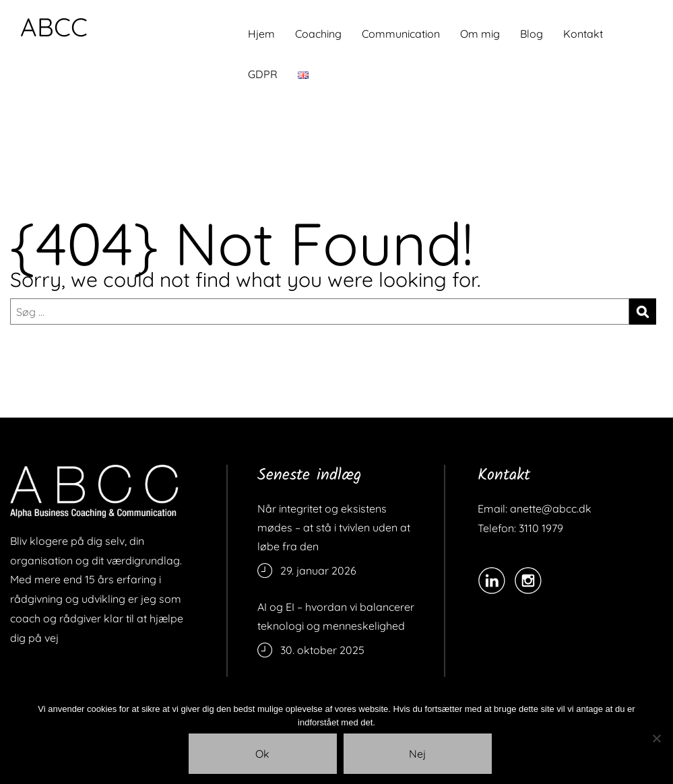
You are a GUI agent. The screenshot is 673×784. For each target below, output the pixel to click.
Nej (417, 754)
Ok (262, 754)
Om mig (480, 34)
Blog (532, 34)
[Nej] (656, 738)
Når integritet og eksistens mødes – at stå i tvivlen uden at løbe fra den (334, 527)
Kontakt (583, 34)
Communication (401, 34)
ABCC (54, 27)
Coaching (318, 34)
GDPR (263, 74)
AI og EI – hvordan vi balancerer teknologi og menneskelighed (336, 616)
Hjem (261, 34)
